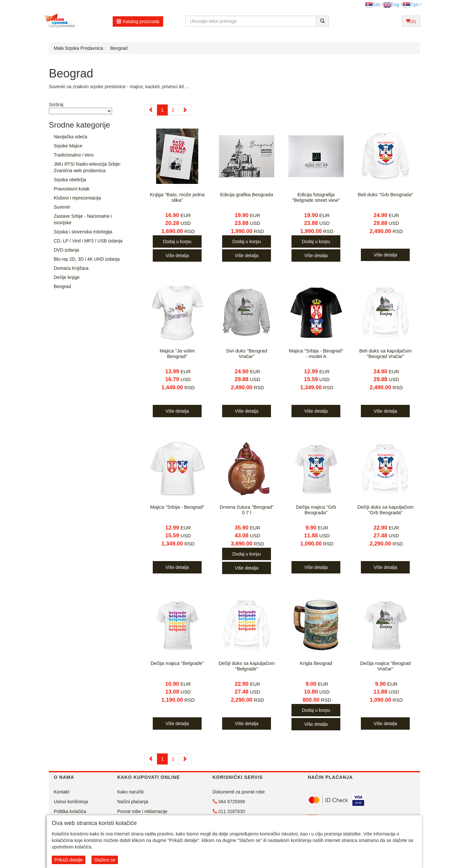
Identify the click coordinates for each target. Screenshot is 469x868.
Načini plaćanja (133, 802)
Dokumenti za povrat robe (239, 792)
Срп (411, 5)
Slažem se (105, 860)
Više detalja (177, 255)
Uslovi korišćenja (71, 802)
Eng (391, 5)
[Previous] (151, 110)
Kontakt (61, 792)
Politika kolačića (70, 811)
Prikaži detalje (69, 860)
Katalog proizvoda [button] (138, 21)
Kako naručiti (130, 792)
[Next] (185, 110)
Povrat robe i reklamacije (142, 811)
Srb (373, 5)
